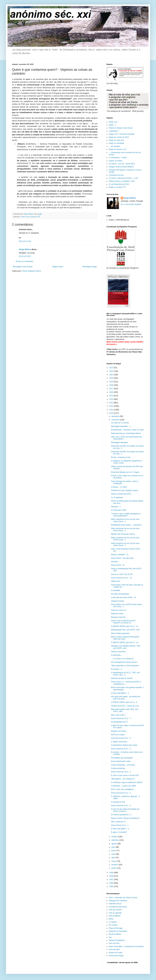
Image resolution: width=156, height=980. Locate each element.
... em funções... (115, 146)
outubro (115, 837)
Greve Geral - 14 (118, 565)
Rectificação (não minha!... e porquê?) (126, 525)
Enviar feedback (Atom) (31, 271)
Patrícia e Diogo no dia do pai (121, 128)
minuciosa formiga (116, 956)
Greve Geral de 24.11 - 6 (121, 738)
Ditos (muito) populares (120, 633)
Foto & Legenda (115, 913)
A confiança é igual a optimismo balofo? (127, 782)
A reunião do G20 (118, 802)
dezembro (116, 416)
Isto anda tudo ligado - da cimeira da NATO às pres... (126, 698)
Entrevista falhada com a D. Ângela (125, 472)
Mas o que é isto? (118, 715)
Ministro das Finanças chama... (123, 534)
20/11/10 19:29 (25, 256)
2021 (112, 375)
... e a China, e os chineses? (122, 659)
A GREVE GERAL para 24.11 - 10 (125, 642)
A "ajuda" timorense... (120, 742)
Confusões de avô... (117, 175)
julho (114, 847)
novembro (116, 420)
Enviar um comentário (25, 261)
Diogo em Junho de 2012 (119, 137)
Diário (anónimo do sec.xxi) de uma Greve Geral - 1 (125, 544)
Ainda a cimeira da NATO (121, 494)
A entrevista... (116, 655)
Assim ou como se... (119, 610)
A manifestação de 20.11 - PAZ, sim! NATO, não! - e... (126, 674)
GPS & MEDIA (115, 916)
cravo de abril (114, 949)
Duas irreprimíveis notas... (121, 761)
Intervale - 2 (116, 507)
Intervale (114, 562)
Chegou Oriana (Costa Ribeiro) (121, 167)
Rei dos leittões (115, 934)
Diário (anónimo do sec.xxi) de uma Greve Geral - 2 (125, 539)
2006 (112, 883)
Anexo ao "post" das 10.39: (122, 574)
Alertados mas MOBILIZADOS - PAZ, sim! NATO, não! (126, 647)
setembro (115, 840)
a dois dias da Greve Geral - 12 (124, 597)
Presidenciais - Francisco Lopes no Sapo (127, 430)
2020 (112, 378)
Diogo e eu (113, 122)
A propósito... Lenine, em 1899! (123, 786)
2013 (112, 403)
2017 (112, 389)
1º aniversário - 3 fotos (118, 158)
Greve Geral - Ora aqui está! (122, 558)
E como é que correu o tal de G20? (125, 775)
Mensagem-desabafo (119, 443)
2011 (112, 410)
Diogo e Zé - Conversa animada (121, 134)
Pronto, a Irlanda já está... (121, 457)
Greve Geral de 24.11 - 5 (121, 749)
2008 (112, 876)
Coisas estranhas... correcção (123, 765)
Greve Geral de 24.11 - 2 (121, 805)
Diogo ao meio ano (116, 140)
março (114, 861)
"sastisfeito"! (114, 131)
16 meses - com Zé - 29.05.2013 (122, 164)
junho (114, 851)
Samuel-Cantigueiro (117, 940)
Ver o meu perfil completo (131, 204)
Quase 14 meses (116, 161)
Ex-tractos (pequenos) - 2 (121, 815)
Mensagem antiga (90, 267)
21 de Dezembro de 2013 (119, 184)
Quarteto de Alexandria (118, 931)
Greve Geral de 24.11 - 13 (121, 578)
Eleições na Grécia (119, 731)
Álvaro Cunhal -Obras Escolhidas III (125, 818)
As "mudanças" (117, 497)
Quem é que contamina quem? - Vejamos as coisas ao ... (124, 622)
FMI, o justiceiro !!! (118, 822)
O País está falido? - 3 (120, 829)
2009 (112, 873)
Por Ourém (113, 925)
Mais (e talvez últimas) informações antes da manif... (125, 638)
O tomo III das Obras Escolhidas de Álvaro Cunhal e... (125, 810)
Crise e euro (25, 217)
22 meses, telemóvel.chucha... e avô (123, 178)
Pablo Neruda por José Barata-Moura (126, 433)
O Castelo (113, 922)
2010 (112, 413)
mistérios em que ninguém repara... (125, 490)
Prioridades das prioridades (122, 758)
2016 (112, 392)
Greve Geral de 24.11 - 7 (121, 718)
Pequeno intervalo (118, 617)
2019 (112, 382)
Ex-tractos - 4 (116, 669)
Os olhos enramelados (120, 594)
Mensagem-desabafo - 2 (121, 426)
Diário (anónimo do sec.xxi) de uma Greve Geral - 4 (125, 520)
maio (114, 854)
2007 (112, 879)
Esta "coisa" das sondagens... (123, 789)
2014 (112, 399)
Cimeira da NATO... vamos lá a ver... (126, 706)
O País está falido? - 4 (120, 693)
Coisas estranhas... (119, 768)
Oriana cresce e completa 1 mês (122, 181)
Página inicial (58, 267)
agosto (114, 844)
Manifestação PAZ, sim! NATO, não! (125, 630)
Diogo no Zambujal (116, 143)
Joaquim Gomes (118, 601)
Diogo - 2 (112, 125)
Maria (111, 919)
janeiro (114, 868)
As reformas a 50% (119, 510)
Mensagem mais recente (23, 267)
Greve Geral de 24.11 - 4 (121, 772)
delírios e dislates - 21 (120, 555)
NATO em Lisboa (118, 735)
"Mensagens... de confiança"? (123, 779)
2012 (112, 406)
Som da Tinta (114, 943)
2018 (112, 385)
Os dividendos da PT (119, 722)
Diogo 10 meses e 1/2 (118, 149)
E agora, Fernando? (119, 832)
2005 (112, 887)
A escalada (115, 590)
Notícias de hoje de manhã (122, 678)
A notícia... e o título (119, 487)
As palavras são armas (118, 907)
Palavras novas (117, 614)
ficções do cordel (115, 953)
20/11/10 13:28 (25, 241)
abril (113, 858)
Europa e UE (35, 217)
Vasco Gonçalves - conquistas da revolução (126, 946)
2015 (112, 396)
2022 (112, 371)
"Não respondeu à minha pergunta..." (126, 666)
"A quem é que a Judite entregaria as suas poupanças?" (126, 515)
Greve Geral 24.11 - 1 (120, 825)
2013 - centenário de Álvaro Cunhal (123, 898)
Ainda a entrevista (118, 652)
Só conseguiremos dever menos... (125, 662)
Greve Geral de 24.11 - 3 (121, 793)
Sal (110, 937)
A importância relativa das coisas (124, 745)
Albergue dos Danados (118, 901)
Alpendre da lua (115, 904)
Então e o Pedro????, (118, 187)
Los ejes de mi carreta (120, 423)
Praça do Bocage (116, 928)
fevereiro (115, 865)
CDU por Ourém (115, 910)
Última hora (116, 581)
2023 (112, 368)
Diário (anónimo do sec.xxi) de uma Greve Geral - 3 (125, 530)
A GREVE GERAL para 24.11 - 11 (125, 626)
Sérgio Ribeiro (25, 249)
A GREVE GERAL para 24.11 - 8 (124, 702)
